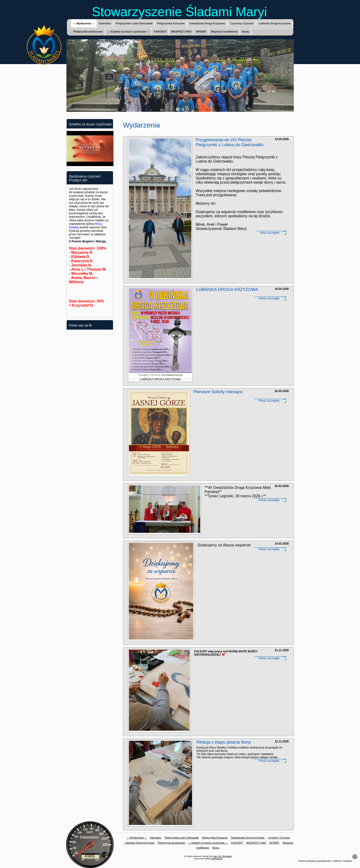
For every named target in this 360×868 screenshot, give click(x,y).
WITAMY (201, 32)
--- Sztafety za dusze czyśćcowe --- (128, 32)
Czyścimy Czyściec (242, 23)
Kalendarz (105, 23)
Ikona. (246, 32)
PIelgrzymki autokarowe (88, 32)
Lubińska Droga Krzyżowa (275, 23)
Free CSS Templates (222, 856)
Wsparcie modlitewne (224, 32)
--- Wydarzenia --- (84, 23)
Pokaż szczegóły (269, 298)
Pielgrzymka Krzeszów (171, 23)
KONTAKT (160, 32)
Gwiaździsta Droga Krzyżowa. (208, 23)
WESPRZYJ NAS (181, 32)
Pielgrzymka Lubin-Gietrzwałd (134, 23)
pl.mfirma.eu (217, 859)
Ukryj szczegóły (270, 233)
